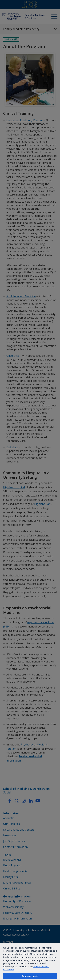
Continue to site (30, 976)
